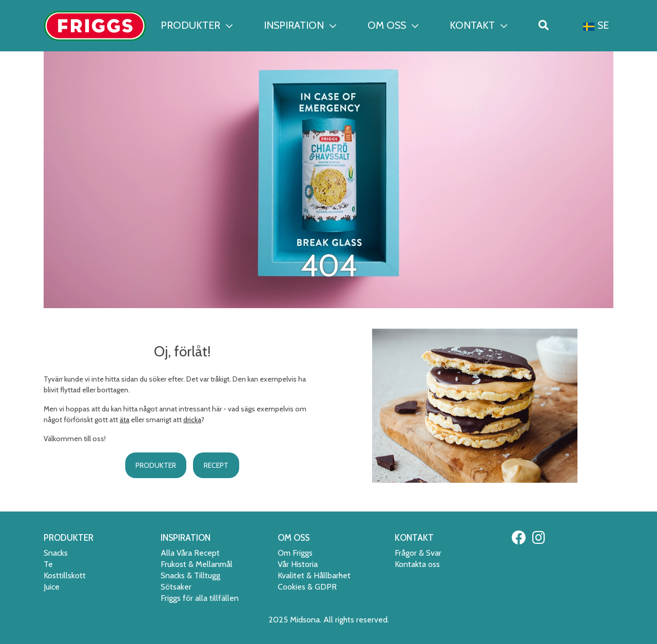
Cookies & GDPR (307, 587)
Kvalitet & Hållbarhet (314, 575)
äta (124, 420)
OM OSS (393, 25)
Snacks (56, 553)
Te (48, 564)
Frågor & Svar (418, 553)
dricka (192, 420)
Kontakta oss (417, 564)
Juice (52, 587)
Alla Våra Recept (190, 553)
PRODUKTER (197, 25)
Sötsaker (176, 587)
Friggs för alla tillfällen (200, 598)
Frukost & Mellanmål (197, 564)
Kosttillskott (65, 575)
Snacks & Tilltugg (190, 575)
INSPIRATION (300, 25)
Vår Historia (298, 564)
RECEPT (216, 465)
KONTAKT (478, 25)
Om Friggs (295, 553)
